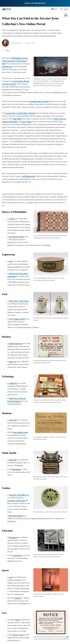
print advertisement (16, 509)
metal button (17, 546)
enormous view (7, 67)
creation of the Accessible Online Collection (20, 113)
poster (18, 607)
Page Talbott (17, 119)
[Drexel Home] (6, 9)
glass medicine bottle (21, 430)
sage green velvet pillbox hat (19, 491)
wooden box (13, 380)
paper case (13, 359)
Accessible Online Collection (39, 101)
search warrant (18, 622)
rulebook (17, 588)
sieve (11, 261)
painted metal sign (15, 341)
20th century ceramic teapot (19, 301)
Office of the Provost (35, 3)
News (6, 51)
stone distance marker (17, 237)
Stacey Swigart (26, 122)
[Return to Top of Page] (67, 638)
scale (11, 568)
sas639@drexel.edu (29, 176)
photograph (17, 466)
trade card (13, 417)
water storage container (17, 316)
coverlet (12, 219)
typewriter (13, 457)
